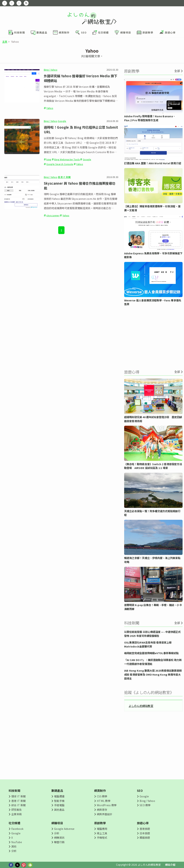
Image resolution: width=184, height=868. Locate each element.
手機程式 (102, 837)
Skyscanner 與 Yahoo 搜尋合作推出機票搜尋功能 (80, 186)
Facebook (17, 829)
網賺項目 (57, 823)
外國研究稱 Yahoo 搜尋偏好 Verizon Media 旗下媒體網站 (81, 78)
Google (62, 121)
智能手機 (59, 801)
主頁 (5, 42)
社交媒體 (14, 823)
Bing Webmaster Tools (67, 159)
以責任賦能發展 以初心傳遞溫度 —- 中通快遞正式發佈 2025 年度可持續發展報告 (152, 634)
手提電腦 (59, 805)
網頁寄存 (102, 810)
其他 (14, 846)
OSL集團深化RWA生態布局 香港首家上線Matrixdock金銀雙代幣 (148, 644)
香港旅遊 (145, 829)
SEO (140, 791)
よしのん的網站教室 (141, 706)
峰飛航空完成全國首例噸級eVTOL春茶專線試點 (151, 653)
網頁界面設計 (104, 814)
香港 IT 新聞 (64, 177)
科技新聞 (14, 791)
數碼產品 (57, 791)
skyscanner (53, 215)
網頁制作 (100, 791)
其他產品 (59, 810)
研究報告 (16, 810)
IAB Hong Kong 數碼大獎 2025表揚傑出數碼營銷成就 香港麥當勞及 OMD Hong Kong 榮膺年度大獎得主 (153, 674)
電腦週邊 (59, 796)
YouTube (17, 842)
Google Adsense (64, 829)
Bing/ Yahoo (51, 70)
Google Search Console (60, 164)
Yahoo (50, 108)
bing (49, 159)
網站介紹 (170, 865)
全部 (177, 71)
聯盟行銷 (59, 842)
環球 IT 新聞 (18, 796)
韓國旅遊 (145, 837)
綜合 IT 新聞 (18, 805)
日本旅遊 (145, 833)
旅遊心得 (143, 823)
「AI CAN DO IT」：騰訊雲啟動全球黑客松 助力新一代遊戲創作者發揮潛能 (153, 662)
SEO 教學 (145, 805)
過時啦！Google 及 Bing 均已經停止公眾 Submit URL (81, 130)
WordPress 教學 (107, 805)
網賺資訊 (59, 837)
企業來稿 (16, 814)
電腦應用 (102, 829)
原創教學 (100, 823)
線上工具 (102, 833)
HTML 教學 (104, 801)
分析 (14, 851)
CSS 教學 (102, 796)
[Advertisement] (153, 337)
